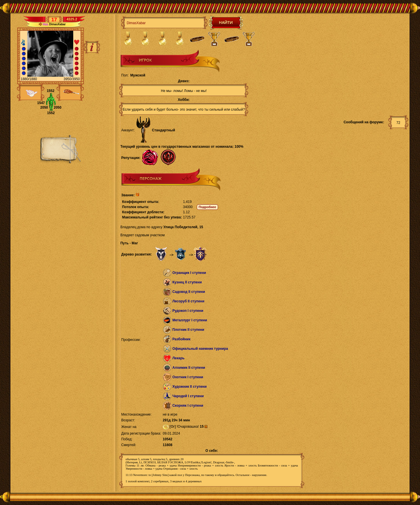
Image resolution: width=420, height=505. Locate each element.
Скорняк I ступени (188, 406)
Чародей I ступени (188, 396)
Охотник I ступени (188, 377)
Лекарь (178, 358)
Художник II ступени (190, 387)
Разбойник (181, 339)
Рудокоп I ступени (188, 311)
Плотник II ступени (188, 330)
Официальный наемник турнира (200, 349)
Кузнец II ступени (187, 282)
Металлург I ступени (190, 320)
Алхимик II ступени (189, 368)
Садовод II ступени (189, 292)
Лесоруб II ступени (188, 301)
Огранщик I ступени (189, 273)
